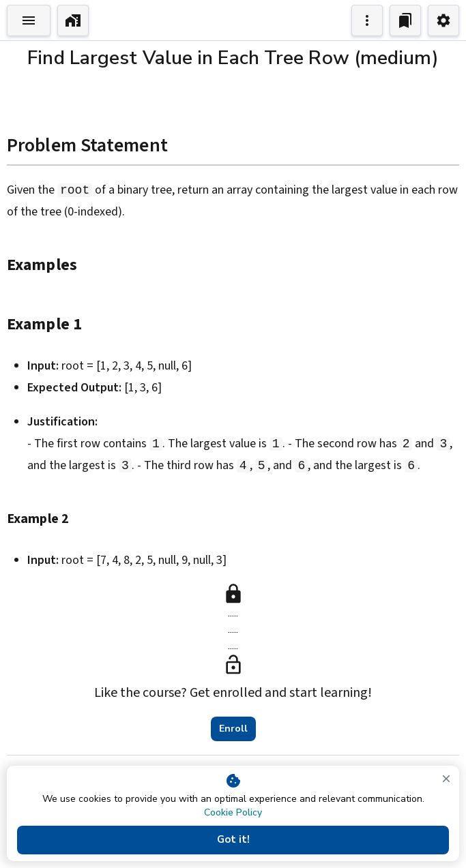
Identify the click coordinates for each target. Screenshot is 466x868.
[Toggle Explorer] (29, 20)
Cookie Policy (233, 812)
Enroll (233, 729)
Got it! (233, 840)
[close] (446, 779)
